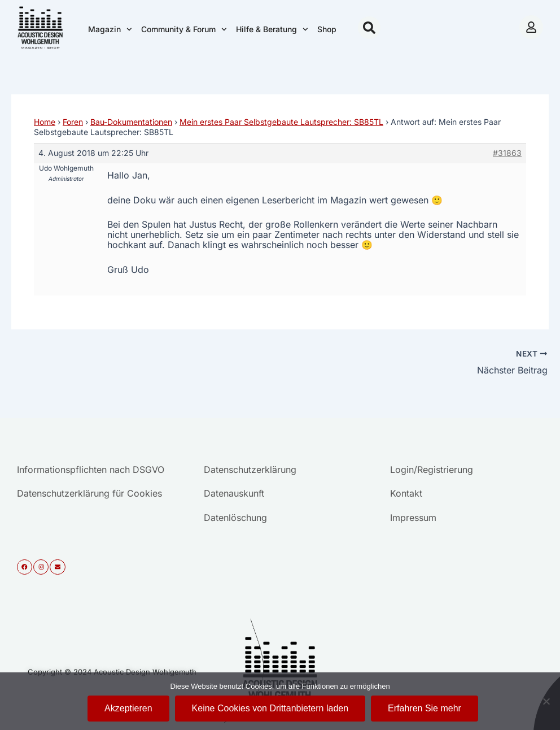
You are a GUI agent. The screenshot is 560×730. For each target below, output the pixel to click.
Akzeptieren (128, 708)
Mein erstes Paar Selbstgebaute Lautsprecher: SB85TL (281, 122)
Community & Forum (184, 29)
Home (45, 122)
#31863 (507, 153)
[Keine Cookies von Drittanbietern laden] (546, 701)
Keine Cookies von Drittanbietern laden (270, 708)
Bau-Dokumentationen (131, 122)
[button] (369, 28)
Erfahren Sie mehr (425, 708)
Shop (327, 29)
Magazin (110, 29)
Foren (73, 122)
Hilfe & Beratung (272, 29)
